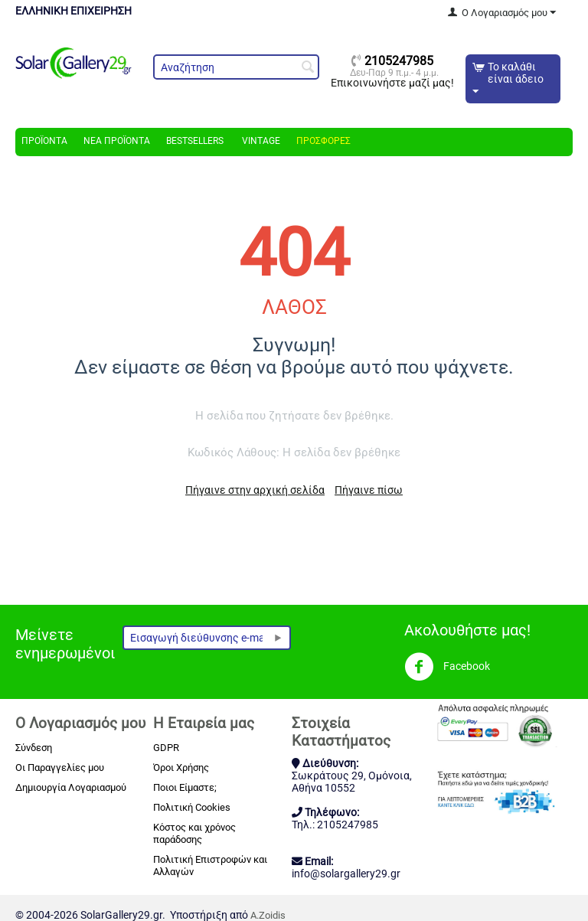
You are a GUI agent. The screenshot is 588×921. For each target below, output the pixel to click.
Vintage (260, 141)
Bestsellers (195, 141)
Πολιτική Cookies (192, 807)
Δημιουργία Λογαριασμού (71, 787)
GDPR (166, 748)
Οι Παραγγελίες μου (60, 767)
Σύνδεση (34, 748)
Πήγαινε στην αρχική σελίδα (255, 490)
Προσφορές (323, 141)
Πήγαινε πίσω (369, 490)
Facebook (447, 667)
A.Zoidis (268, 915)
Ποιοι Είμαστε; (185, 787)
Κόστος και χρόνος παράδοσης (194, 833)
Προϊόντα (44, 141)
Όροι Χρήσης (181, 767)
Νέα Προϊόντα (117, 141)
